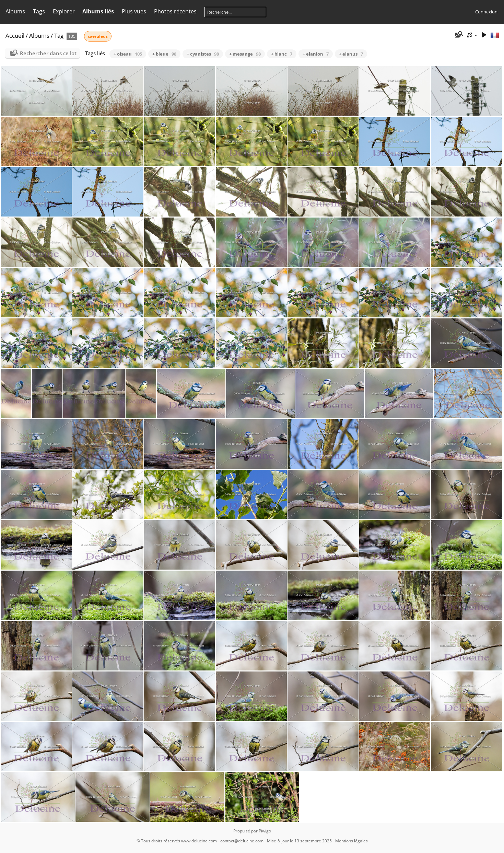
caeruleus (98, 36)
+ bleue (164, 54)
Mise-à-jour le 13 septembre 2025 (299, 841)
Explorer (64, 11)
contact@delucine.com (242, 841)
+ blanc (282, 54)
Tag (59, 36)
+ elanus (351, 54)
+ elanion (316, 54)
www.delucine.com (199, 841)
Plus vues (134, 11)
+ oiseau (128, 54)
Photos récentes (175, 11)
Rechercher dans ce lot (48, 53)
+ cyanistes (203, 54)
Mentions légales (351, 841)
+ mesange (245, 54)
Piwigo (265, 831)
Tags (39, 11)
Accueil (15, 36)
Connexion (486, 12)
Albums (15, 11)
